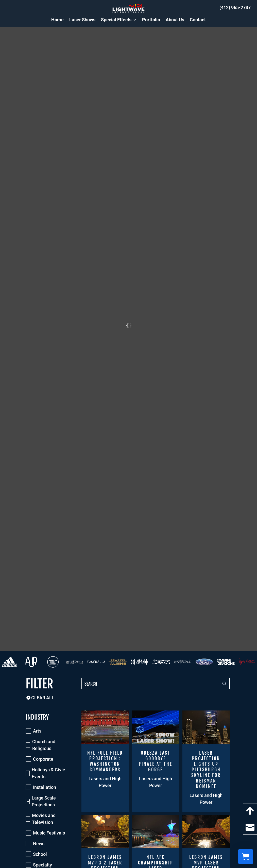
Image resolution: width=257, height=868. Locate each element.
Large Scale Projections (44, 801)
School (40, 854)
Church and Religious (44, 745)
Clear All (40, 698)
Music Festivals (49, 833)
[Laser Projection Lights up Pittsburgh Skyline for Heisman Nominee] (206, 761)
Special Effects (116, 20)
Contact (198, 20)
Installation (45, 787)
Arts (37, 731)
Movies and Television (44, 819)
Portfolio (151, 20)
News (39, 844)
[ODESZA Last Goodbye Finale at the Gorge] (156, 761)
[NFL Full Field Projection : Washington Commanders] (105, 761)
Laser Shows (82, 20)
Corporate (43, 759)
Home (57, 20)
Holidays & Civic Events (48, 773)
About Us (175, 20)
